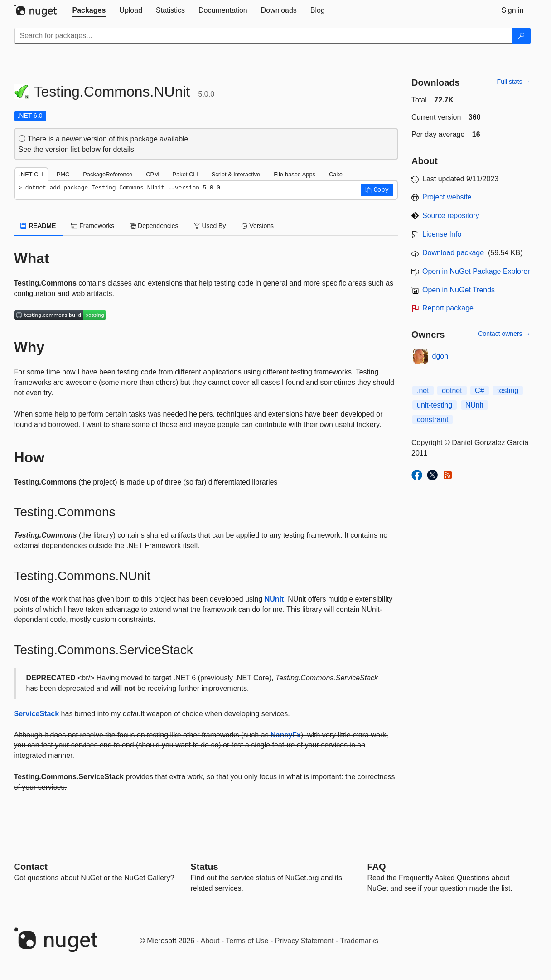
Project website (447, 197)
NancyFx (286, 735)
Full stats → (514, 82)
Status (205, 867)
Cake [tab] (336, 174)
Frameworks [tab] (93, 226)
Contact (31, 867)
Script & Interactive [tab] (236, 174)
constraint (433, 420)
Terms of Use (247, 941)
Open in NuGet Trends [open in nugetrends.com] (459, 290)
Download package (453, 253)
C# (479, 391)
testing (508, 391)
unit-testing (435, 405)
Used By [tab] (210, 226)
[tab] (89, 10)
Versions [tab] (257, 226)
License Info (442, 234)
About (210, 941)
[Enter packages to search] (263, 36)
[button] (377, 190)
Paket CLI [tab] (185, 174)
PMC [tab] (63, 174)
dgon (440, 356)
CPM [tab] (152, 174)
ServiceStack (37, 714)
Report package (448, 308)
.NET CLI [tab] (31, 174)
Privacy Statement (304, 941)
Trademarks (360, 941)
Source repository (451, 216)
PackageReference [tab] (108, 174)
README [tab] (39, 226)
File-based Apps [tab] (295, 174)
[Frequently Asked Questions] (377, 867)
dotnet (452, 391)
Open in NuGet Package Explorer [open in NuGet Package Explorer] (476, 271)
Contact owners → (504, 334)
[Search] (521, 36)
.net (423, 391)
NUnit (274, 599)
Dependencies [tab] (154, 226)
